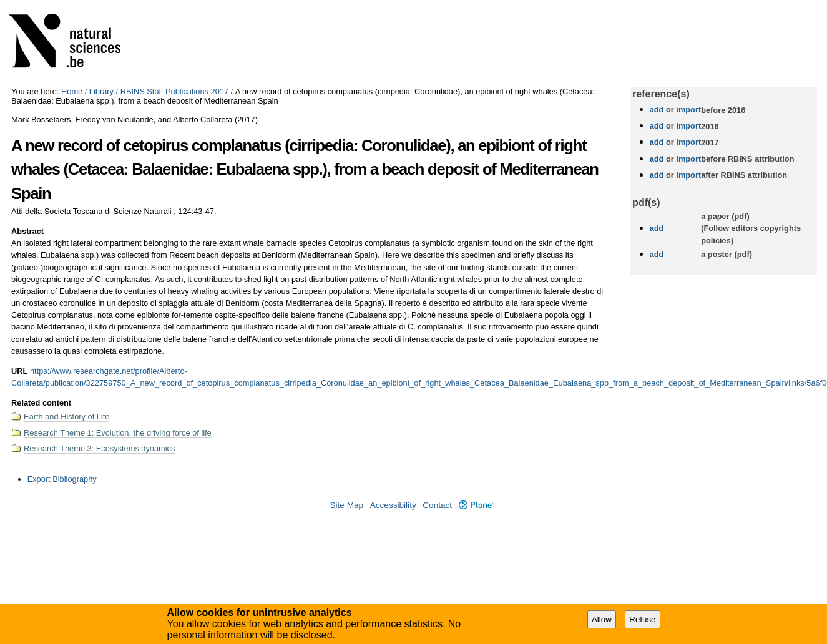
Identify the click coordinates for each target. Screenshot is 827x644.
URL (19, 371)
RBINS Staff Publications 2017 (174, 91)
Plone (476, 505)
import (688, 110)
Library (101, 91)
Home (72, 91)
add (657, 110)
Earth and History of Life (66, 417)
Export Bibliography (62, 479)
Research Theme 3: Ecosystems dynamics (99, 448)
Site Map (346, 505)
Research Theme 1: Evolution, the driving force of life (118, 433)
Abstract (27, 231)
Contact (437, 505)
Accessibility (393, 505)
